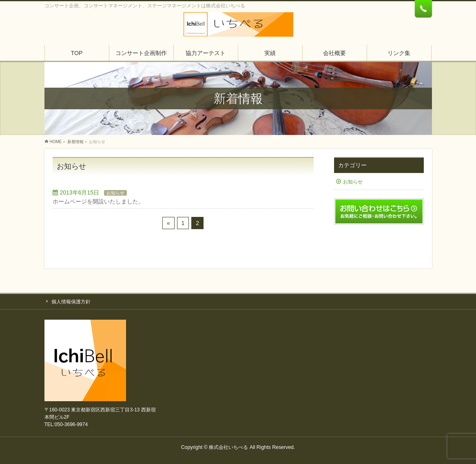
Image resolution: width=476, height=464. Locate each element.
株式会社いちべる (228, 447)
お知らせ (115, 193)
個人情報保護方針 (71, 302)
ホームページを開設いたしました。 (98, 201)
